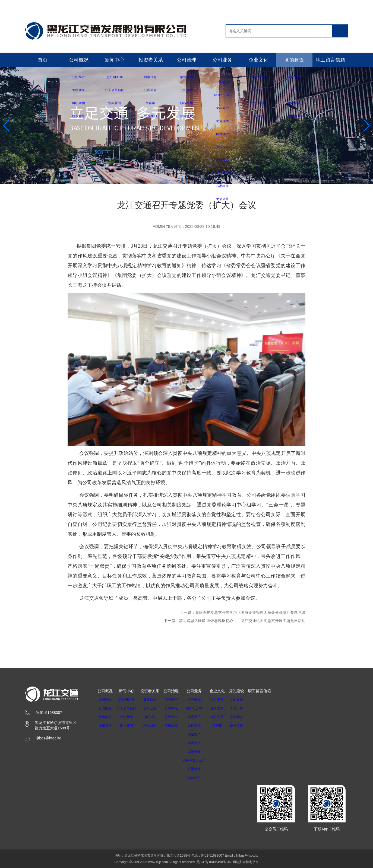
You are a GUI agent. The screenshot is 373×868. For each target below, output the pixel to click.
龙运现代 (199, 726)
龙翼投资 (199, 752)
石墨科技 (199, 769)
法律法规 (174, 726)
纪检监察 (244, 726)
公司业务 (222, 60)
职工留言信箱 (330, 60)
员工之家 (224, 708)
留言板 (153, 717)
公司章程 (174, 708)
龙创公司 (199, 778)
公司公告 (153, 708)
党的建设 (294, 60)
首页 (43, 60)
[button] (182, 179)
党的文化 (244, 700)
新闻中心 (115, 60)
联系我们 (153, 726)
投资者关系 (151, 60)
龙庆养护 (199, 717)
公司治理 (186, 60)
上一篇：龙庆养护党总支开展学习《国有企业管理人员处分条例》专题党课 (243, 612)
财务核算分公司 (199, 760)
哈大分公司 (199, 708)
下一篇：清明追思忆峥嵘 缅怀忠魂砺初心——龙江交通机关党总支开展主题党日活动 (235, 621)
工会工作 (244, 708)
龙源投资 (199, 743)
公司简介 (105, 700)
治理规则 (174, 700)
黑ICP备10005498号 (211, 862)
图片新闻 (128, 726)
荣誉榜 (224, 726)
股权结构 (174, 717)
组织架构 (105, 717)
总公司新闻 (128, 700)
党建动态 (244, 717)
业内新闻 (128, 717)
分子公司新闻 (128, 708)
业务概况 (199, 700)
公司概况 (79, 60)
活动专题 (224, 700)
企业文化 (258, 60)
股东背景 (105, 726)
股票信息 (153, 700)
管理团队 (105, 708)
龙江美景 (224, 717)
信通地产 (199, 734)
